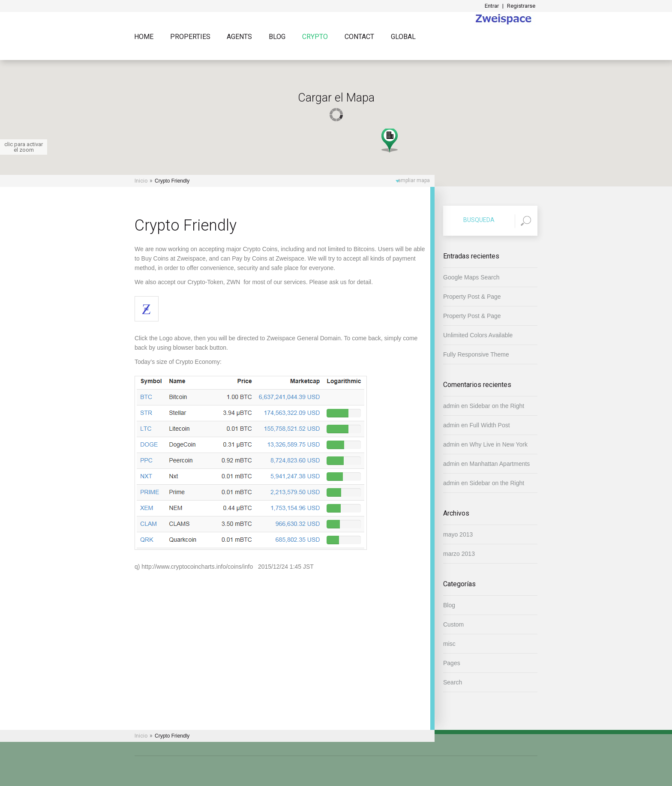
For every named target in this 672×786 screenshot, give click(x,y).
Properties (190, 37)
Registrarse (521, 6)
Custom (453, 624)
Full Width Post (490, 425)
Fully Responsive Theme (476, 354)
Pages (452, 663)
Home (144, 37)
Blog (277, 37)
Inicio (141, 181)
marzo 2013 (459, 554)
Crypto (315, 37)
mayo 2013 (458, 534)
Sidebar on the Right (497, 406)
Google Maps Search (471, 277)
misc (449, 644)
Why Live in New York (499, 444)
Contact (359, 37)
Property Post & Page (472, 297)
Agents (239, 37)
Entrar (492, 6)
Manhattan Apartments (500, 464)
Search (453, 682)
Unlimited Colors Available (478, 335)
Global (403, 37)
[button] (390, 140)
